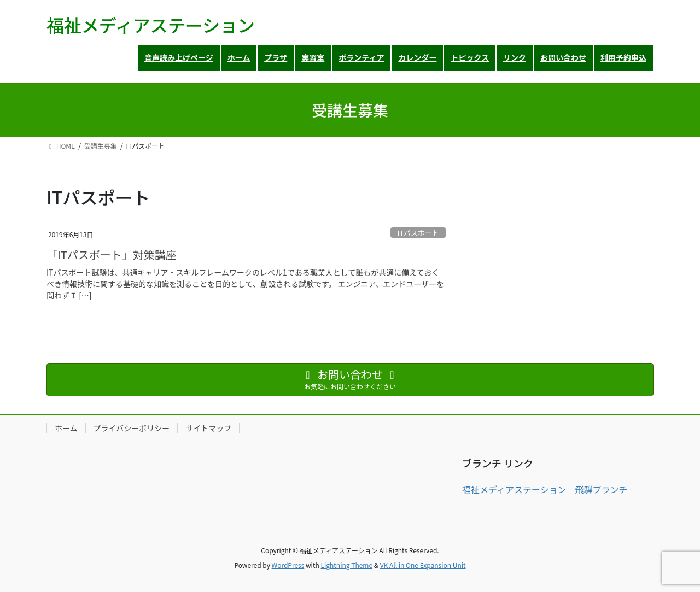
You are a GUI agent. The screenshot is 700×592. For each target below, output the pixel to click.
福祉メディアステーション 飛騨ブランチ (545, 489)
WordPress (288, 565)
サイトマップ (208, 428)
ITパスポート (418, 233)
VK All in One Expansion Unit (423, 565)
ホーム (66, 428)
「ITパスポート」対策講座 (112, 254)
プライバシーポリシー (132, 428)
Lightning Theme (346, 565)
